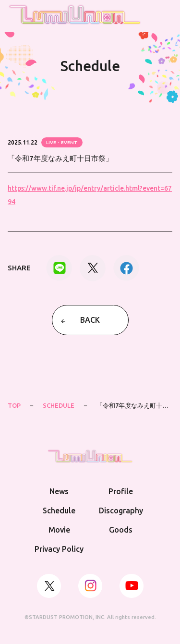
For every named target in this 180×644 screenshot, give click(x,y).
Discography (121, 510)
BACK (90, 320)
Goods (121, 530)
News (59, 491)
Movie (59, 530)
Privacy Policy (59, 549)
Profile (121, 491)
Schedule (59, 510)
